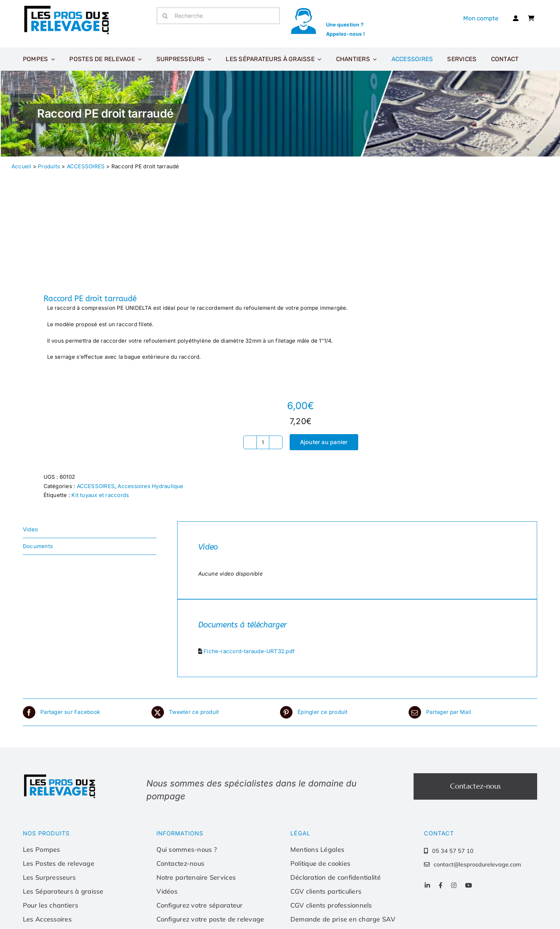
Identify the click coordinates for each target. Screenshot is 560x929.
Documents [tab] (38, 546)
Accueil (21, 166)
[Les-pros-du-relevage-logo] (67, 7)
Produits (49, 166)
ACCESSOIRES (86, 166)
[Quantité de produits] (263, 442)
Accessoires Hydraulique (150, 486)
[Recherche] (218, 16)
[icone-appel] (303, 10)
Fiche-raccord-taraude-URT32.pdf (249, 651)
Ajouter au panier (324, 442)
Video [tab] (30, 529)
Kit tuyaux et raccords (100, 495)
